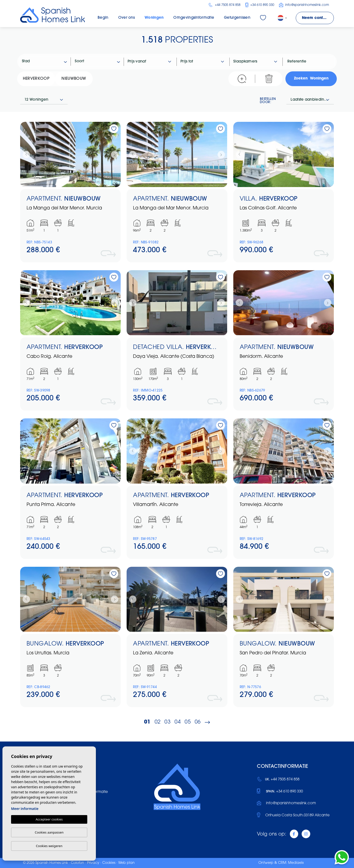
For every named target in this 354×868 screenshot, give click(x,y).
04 (178, 722)
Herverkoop (36, 79)
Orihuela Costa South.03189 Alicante (297, 815)
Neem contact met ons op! (318, 18)
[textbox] (47, 62)
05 (188, 722)
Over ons (126, 18)
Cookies (109, 863)
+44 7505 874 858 (224, 5)
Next (116, 154)
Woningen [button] (154, 18)
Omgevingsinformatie (194, 18)
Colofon (77, 863)
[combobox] (45, 62)
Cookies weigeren (49, 846)
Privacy (93, 863)
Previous (25, 154)
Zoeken (311, 79)
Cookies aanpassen (49, 832)
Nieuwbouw (74, 79)
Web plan (126, 863)
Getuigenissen (237, 18)
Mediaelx (296, 863)
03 (168, 722)
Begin (103, 18)
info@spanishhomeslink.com (304, 5)
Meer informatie (25, 809)
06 (198, 722)
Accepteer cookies (49, 819)
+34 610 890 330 (260, 5)
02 (158, 722)
